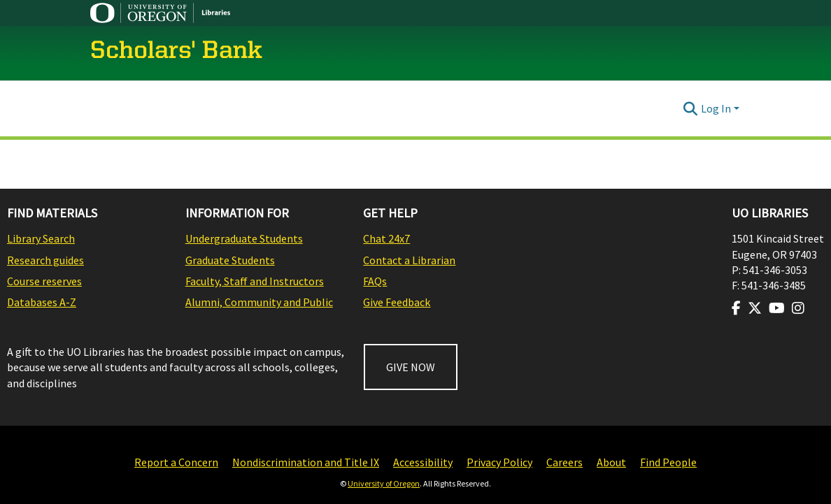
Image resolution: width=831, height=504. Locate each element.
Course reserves (44, 281)
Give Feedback (397, 302)
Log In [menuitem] (716, 108)
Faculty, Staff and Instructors (255, 281)
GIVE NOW (411, 367)
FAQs (375, 281)
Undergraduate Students (244, 238)
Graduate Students (230, 260)
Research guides (45, 260)
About (611, 462)
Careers (564, 462)
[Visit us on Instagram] (798, 308)
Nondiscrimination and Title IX (306, 462)
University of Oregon (384, 483)
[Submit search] (691, 108)
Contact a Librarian (409, 260)
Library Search (41, 238)
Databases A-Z (42, 302)
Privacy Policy (499, 462)
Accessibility (423, 462)
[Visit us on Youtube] (777, 308)
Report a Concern (176, 462)
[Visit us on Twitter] (755, 308)
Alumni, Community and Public (259, 302)
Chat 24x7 (386, 238)
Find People (668, 462)
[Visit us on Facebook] (736, 308)
